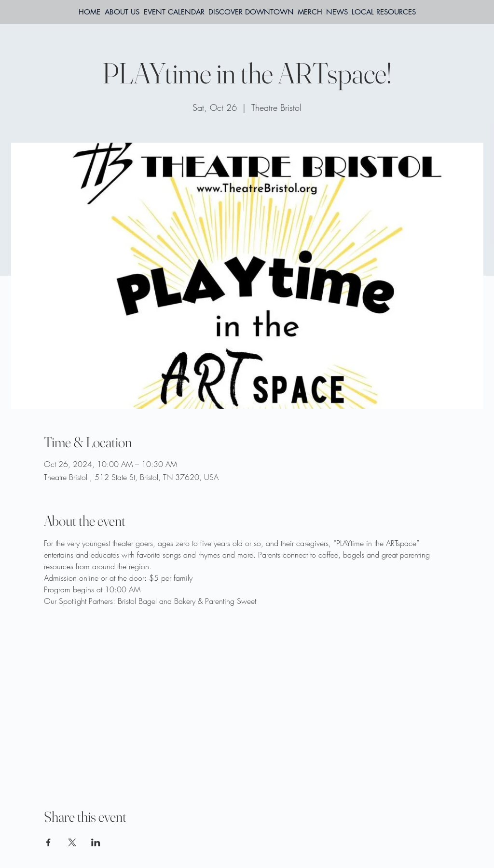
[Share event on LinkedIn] (96, 842)
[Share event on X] (72, 842)
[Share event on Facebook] (48, 842)
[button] (384, 12)
